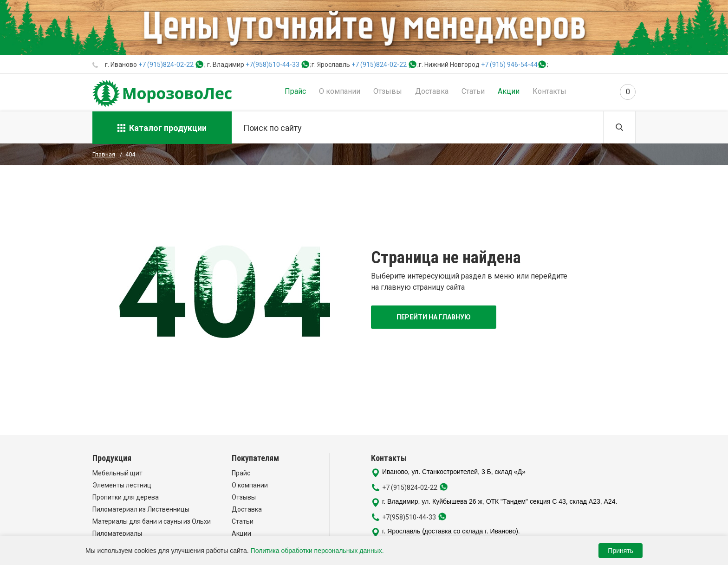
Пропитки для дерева (126, 497)
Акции (509, 91)
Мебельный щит (117, 473)
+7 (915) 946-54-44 (509, 65)
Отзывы (388, 91)
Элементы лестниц (122, 485)
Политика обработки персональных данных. (317, 551)
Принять (621, 551)
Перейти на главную (434, 317)
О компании (340, 91)
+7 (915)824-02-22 (166, 65)
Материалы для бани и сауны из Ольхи (152, 521)
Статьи (473, 91)
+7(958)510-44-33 (273, 65)
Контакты (549, 91)
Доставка (432, 91)
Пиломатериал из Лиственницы (141, 509)
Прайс (295, 91)
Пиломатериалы (117, 533)
